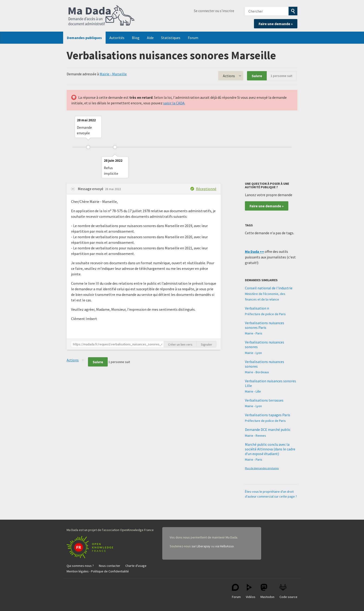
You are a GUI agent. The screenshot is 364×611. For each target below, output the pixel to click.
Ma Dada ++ (254, 251)
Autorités (117, 38)
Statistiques (171, 38)
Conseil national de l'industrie (269, 288)
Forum (193, 38)
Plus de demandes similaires (262, 468)
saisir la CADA (174, 103)
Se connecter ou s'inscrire (214, 11)
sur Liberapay (201, 546)
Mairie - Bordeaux (257, 372)
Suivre (257, 76)
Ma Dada (101, 16)
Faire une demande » (276, 24)
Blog (136, 38)
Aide (150, 38)
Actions (229, 76)
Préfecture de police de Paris (265, 314)
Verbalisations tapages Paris (268, 415)
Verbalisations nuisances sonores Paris (265, 325)
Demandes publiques (84, 38)
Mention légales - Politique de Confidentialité (98, 571)
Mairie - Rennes (255, 436)
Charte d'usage (136, 566)
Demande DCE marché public (268, 429)
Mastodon (267, 591)
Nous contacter (110, 566)
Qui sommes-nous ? (80, 566)
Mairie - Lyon (253, 353)
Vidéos (251, 591)
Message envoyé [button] (91, 189)
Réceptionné (206, 189)
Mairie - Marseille (113, 74)
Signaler (206, 344)
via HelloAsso (224, 546)
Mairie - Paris (254, 333)
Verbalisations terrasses (264, 400)
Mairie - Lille (253, 391)
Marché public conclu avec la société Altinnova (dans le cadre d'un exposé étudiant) (270, 449)
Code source (288, 591)
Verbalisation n (257, 308)
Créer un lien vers (180, 344)
